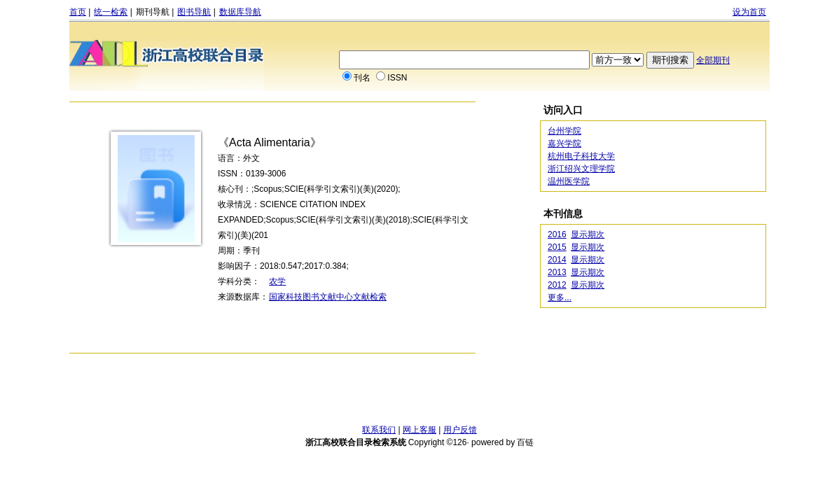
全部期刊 (713, 60)
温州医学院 (569, 181)
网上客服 (419, 430)
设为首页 (749, 12)
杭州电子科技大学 (581, 156)
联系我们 (379, 430)
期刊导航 (153, 12)
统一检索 (111, 12)
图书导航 (194, 12)
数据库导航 (240, 12)
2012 (557, 285)
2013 (557, 272)
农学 (277, 281)
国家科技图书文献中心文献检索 (328, 297)
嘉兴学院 (564, 143)
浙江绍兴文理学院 (581, 169)
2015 (557, 247)
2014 (557, 260)
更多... (560, 297)
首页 (78, 12)
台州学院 (564, 131)
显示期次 (588, 234)
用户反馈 (460, 430)
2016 (557, 234)
